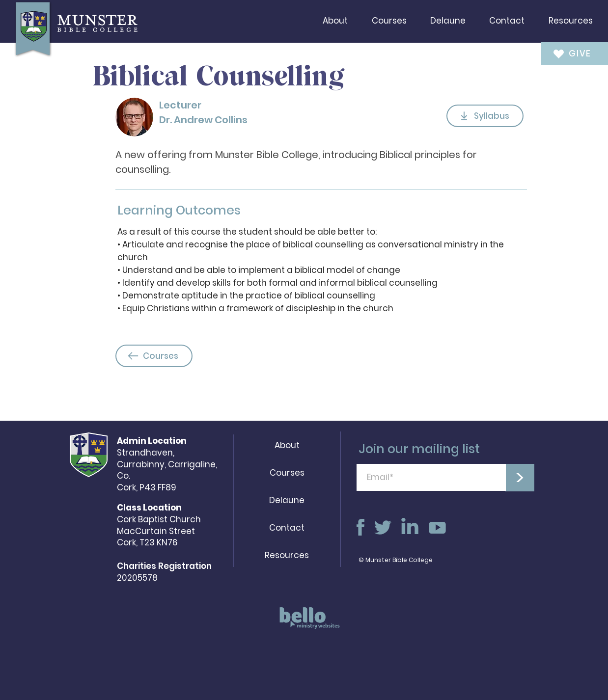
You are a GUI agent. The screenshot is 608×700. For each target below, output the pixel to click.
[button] (335, 21)
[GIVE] (568, 53)
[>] (520, 478)
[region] (306, 623)
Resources (287, 555)
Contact (287, 528)
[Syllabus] (485, 116)
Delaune (287, 500)
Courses (287, 473)
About (287, 445)
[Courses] (154, 356)
